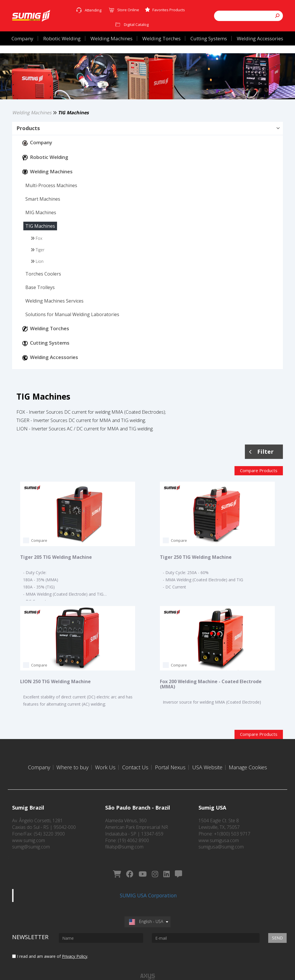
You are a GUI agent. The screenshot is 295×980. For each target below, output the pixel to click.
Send (277, 925)
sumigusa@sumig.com (221, 843)
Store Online (128, 10)
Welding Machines (32, 123)
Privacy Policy (75, 944)
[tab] (147, 139)
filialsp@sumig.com (124, 843)
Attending (93, 10)
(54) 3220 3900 (49, 830)
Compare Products (259, 481)
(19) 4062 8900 (133, 836)
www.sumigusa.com (219, 836)
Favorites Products (165, 10)
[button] (147, 138)
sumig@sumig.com (31, 843)
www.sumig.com (29, 836)
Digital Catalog (136, 24)
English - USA (146, 909)
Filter (261, 462)
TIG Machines (73, 123)
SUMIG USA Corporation (148, 883)
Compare (39, 551)
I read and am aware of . (50, 944)
